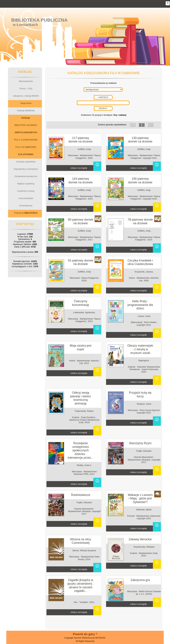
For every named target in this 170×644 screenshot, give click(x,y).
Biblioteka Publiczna (40, 20)
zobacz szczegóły (79, 168)
